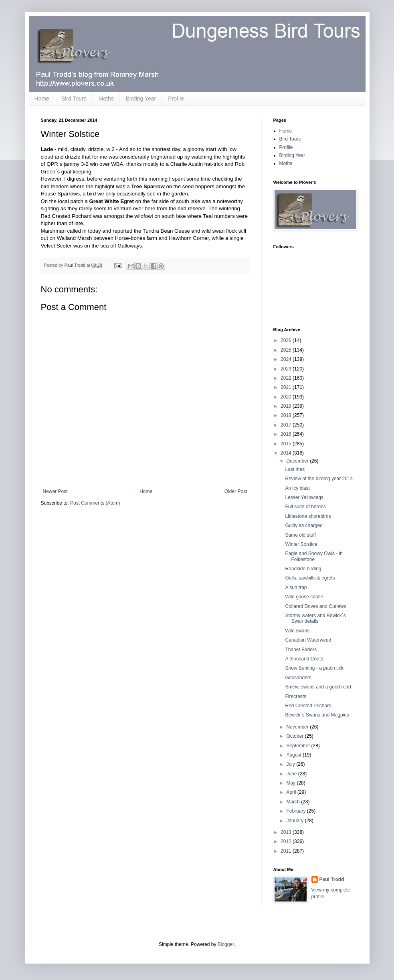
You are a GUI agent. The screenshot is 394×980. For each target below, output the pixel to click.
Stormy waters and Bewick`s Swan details (315, 618)
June (292, 774)
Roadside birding (303, 569)
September (299, 746)
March (294, 802)
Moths (106, 99)
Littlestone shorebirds (308, 516)
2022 (287, 378)
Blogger (226, 944)
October (295, 736)
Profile (176, 99)
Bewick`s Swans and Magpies (317, 715)
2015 (287, 444)
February (296, 811)
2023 (287, 369)
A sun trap (296, 588)
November (298, 727)
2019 (287, 406)
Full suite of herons (305, 507)
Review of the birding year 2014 (319, 479)
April (292, 792)
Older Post (236, 491)
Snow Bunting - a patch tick (314, 668)
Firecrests (296, 696)
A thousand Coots (304, 659)
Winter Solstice (301, 544)
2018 (287, 415)
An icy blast (297, 488)
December (298, 461)
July (291, 764)
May (291, 783)
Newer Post (55, 491)
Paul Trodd (332, 879)
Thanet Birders (301, 650)
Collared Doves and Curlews (315, 606)
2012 (287, 841)
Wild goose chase (304, 597)
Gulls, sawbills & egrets (310, 578)
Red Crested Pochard (308, 706)
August (294, 755)
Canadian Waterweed (308, 640)
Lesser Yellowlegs (304, 497)
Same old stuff (300, 535)
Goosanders (298, 678)
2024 (287, 359)
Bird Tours (74, 99)
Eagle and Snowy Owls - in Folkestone (314, 556)
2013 (287, 832)
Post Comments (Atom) (95, 503)
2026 (287, 340)
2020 (287, 397)
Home (42, 99)
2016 (287, 434)
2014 (287, 453)
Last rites (295, 469)
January (295, 821)
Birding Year (141, 99)
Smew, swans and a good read (318, 687)
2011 (287, 851)
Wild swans (297, 631)
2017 (287, 425)
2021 (287, 387)
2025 (287, 350)
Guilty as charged (304, 525)
